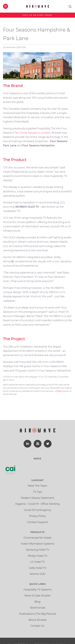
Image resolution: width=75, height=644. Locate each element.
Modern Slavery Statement (37, 498)
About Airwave (37, 620)
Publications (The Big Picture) (38, 614)
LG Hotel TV (38, 562)
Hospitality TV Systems (38, 590)
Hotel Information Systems (38, 544)
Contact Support (37, 522)
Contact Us (37, 626)
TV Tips (38, 492)
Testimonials (37, 608)
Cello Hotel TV (38, 568)
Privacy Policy (37, 516)
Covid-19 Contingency (38, 510)
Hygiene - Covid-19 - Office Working (37, 504)
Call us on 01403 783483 (37, 15)
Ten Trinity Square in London (32, 133)
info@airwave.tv (62, 391)
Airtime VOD (37, 574)
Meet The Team (37, 486)
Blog (37, 602)
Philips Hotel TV (38, 556)
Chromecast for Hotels (37, 538)
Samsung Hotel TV (38, 550)
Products (38, 532)
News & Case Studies (37, 596)
